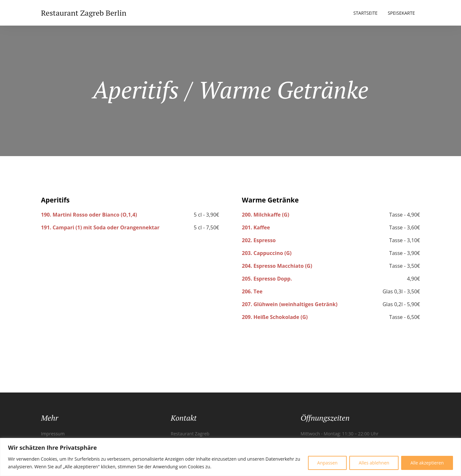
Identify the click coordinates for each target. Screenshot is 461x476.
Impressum (53, 434)
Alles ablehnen (374, 463)
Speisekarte (401, 13)
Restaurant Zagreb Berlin (84, 13)
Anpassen (328, 463)
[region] (230, 457)
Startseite (365, 13)
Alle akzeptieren (427, 463)
